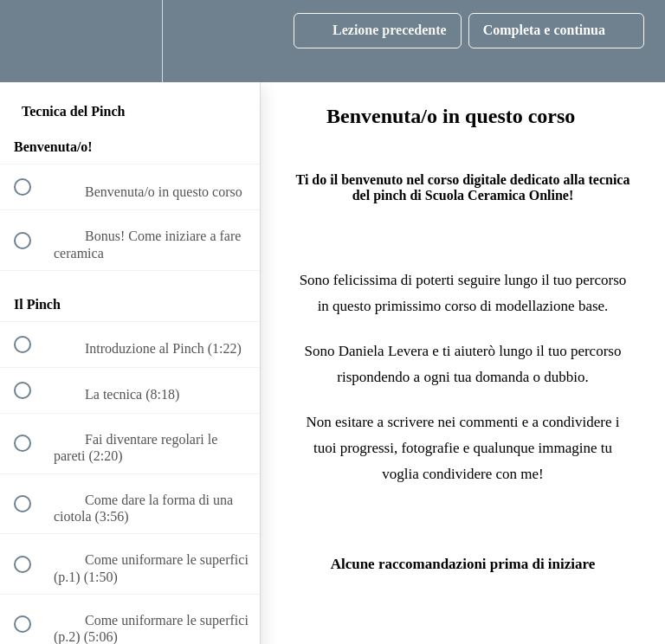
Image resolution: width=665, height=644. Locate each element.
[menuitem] (130, 41)
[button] (32, 41)
